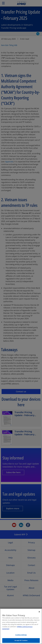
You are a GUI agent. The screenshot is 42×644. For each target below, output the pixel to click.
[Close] (39, 613)
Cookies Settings (21, 636)
